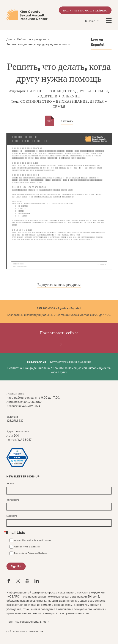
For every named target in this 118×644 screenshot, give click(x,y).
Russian (91, 21)
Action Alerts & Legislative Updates (33, 540)
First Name (14, 500)
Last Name (12, 516)
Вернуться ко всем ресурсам (59, 284)
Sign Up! (16, 566)
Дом (9, 39)
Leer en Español (98, 42)
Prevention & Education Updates (31, 553)
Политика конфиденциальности (28, 621)
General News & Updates (27, 547)
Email (11, 484)
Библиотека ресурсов (32, 39)
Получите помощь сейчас (85, 10)
